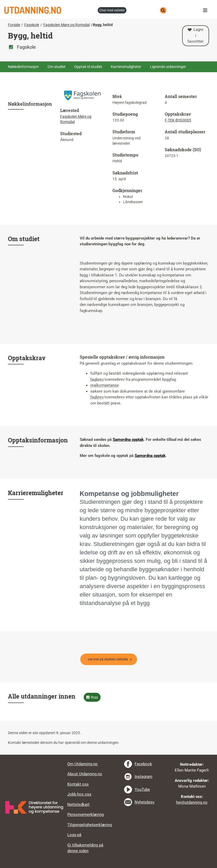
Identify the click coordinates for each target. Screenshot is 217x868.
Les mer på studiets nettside (108, 659)
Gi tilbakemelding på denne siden (85, 848)
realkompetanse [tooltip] (105, 385)
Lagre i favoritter (195, 35)
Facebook (143, 764)
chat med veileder (112, 10)
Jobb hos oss (79, 794)
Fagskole (32, 25)
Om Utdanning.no (82, 764)
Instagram (143, 777)
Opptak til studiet (88, 67)
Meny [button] (206, 10)
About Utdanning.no (85, 774)
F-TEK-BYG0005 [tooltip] (178, 120)
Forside (14, 25)
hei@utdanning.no (192, 802)
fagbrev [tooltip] (97, 379)
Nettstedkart (78, 804)
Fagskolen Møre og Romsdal (67, 25)
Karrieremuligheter (126, 67)
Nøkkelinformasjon (23, 67)
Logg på (74, 835)
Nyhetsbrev (145, 802)
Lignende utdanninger (168, 67)
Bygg (94, 697)
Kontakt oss (78, 784)
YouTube (142, 789)
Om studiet (56, 67)
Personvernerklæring (86, 815)
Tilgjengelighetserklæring (90, 825)
